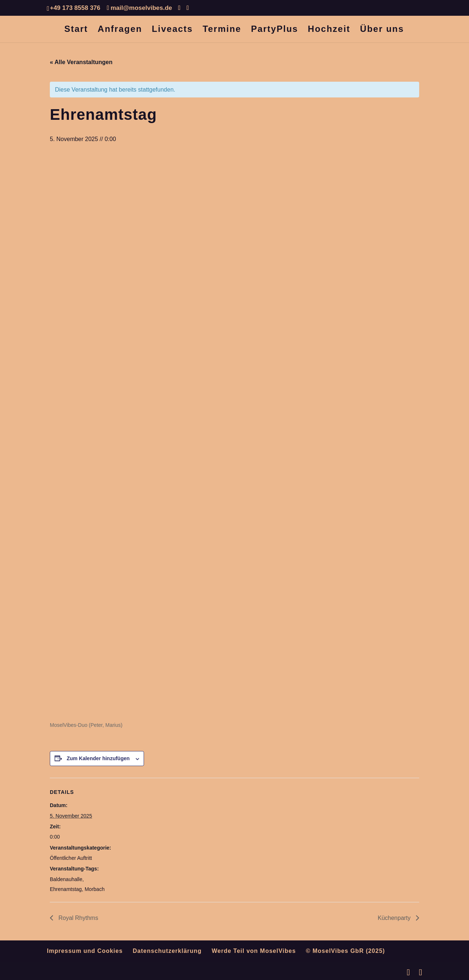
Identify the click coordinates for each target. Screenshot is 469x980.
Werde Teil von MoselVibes (254, 951)
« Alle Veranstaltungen (81, 62)
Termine (222, 30)
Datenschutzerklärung (167, 951)
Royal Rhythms (77, 918)
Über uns (382, 30)
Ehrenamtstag (66, 889)
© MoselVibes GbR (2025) (346, 951)
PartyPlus (275, 30)
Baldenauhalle (66, 879)
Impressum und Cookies (85, 951)
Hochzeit (329, 30)
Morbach (95, 889)
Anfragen (120, 30)
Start (76, 30)
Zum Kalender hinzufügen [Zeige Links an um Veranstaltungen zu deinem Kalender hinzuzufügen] (98, 758)
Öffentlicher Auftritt (71, 858)
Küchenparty (395, 918)
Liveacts (172, 30)
